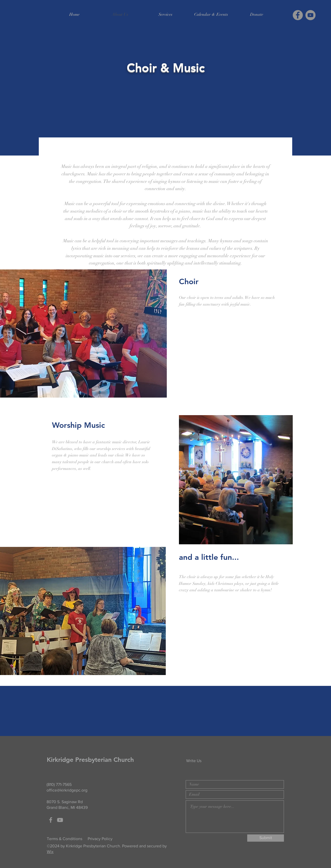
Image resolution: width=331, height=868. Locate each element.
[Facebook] (298, 15)
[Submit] (266, 838)
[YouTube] (310, 15)
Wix (50, 852)
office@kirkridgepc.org (67, 790)
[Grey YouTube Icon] (60, 820)
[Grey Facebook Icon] (51, 820)
